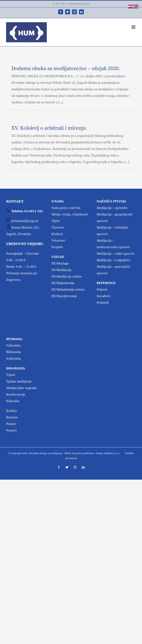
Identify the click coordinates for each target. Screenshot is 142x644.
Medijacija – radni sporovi (116, 254)
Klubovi (57, 234)
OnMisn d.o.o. (112, 453)
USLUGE (58, 257)
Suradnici (104, 296)
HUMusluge (60, 263)
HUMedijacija (61, 270)
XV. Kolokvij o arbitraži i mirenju (49, 128)
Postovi (11, 430)
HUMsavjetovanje (64, 296)
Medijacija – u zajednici (114, 260)
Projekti (57, 247)
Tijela (56, 221)
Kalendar (13, 401)
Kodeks (11, 411)
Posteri (11, 424)
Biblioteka (14, 352)
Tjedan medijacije (19, 381)
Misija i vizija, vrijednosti (70, 214)
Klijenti (102, 290)
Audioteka (14, 359)
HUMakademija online (68, 290)
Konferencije (16, 394)
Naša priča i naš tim (66, 208)
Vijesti (11, 375)
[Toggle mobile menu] (134, 27)
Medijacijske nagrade (21, 388)
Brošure (12, 417)
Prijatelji (103, 303)
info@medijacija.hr (79, 4)
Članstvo (58, 227)
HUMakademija (63, 283)
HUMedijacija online (67, 276)
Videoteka (13, 345)
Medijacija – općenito (112, 208)
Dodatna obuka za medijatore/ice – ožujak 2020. (66, 69)
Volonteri (58, 241)
